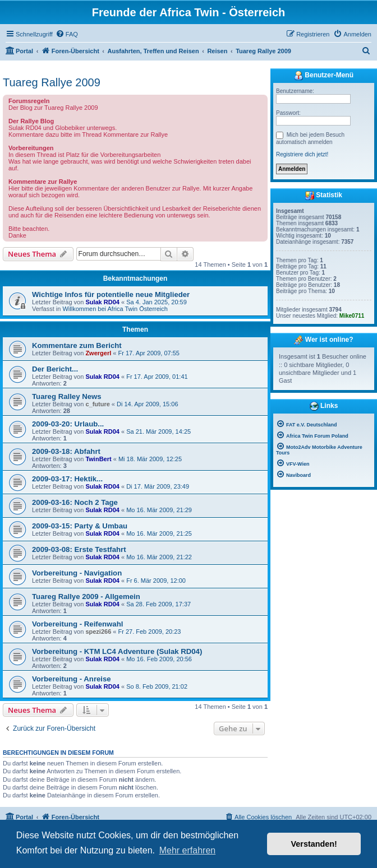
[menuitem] (67, 34)
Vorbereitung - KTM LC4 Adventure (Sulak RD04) (117, 651)
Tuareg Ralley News (67, 396)
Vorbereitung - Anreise (72, 679)
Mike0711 (352, 316)
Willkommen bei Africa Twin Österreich (115, 309)
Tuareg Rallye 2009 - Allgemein (86, 597)
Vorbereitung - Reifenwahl (77, 624)
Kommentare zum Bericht (77, 345)
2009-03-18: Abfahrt (66, 451)
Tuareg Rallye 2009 (52, 82)
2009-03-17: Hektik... (67, 479)
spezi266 (98, 632)
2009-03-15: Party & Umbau (80, 526)
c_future (97, 404)
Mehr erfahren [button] (188, 850)
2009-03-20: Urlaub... (68, 424)
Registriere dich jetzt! (302, 154)
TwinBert (98, 459)
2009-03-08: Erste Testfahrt (79, 549)
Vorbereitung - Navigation (77, 573)
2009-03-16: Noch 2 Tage (75, 502)
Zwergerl (98, 353)
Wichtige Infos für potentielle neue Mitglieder (111, 294)
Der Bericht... (55, 369)
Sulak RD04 (102, 302)
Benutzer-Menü (324, 76)
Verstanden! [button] (314, 844)
